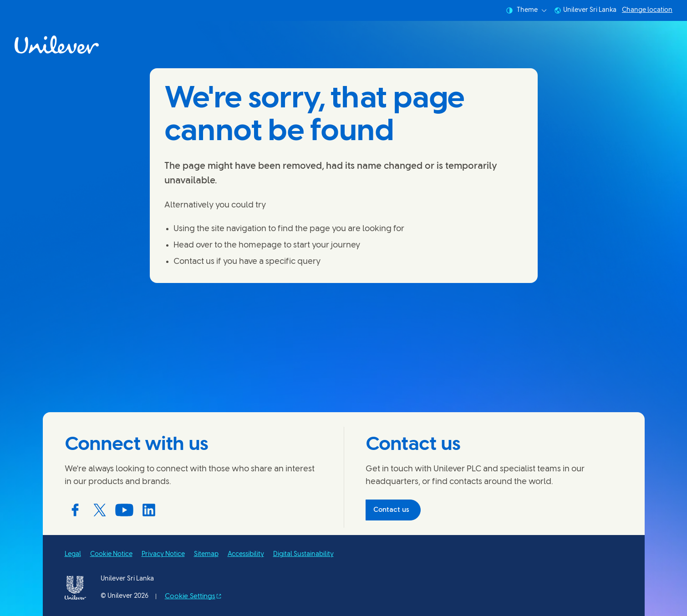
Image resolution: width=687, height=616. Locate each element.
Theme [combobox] (526, 10)
